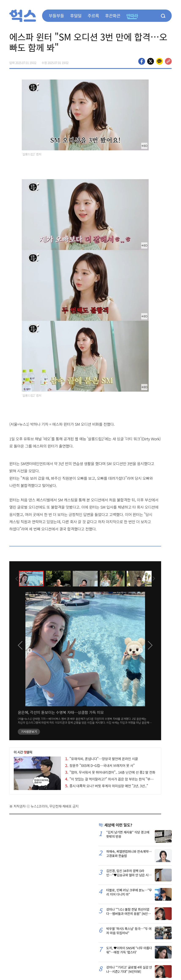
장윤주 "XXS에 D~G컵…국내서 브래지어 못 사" (100, 765)
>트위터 (151, 61)
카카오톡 (159, 61)
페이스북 (142, 61)
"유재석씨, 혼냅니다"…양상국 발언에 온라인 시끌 (101, 759)
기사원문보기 (29, 732)
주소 (168, 61)
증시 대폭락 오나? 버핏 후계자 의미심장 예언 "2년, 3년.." (107, 786)
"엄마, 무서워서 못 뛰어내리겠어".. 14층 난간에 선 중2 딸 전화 (110, 772)
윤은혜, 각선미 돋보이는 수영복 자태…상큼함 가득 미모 (61, 712)
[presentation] (15, 578)
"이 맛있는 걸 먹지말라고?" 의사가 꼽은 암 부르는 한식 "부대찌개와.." (115, 779)
